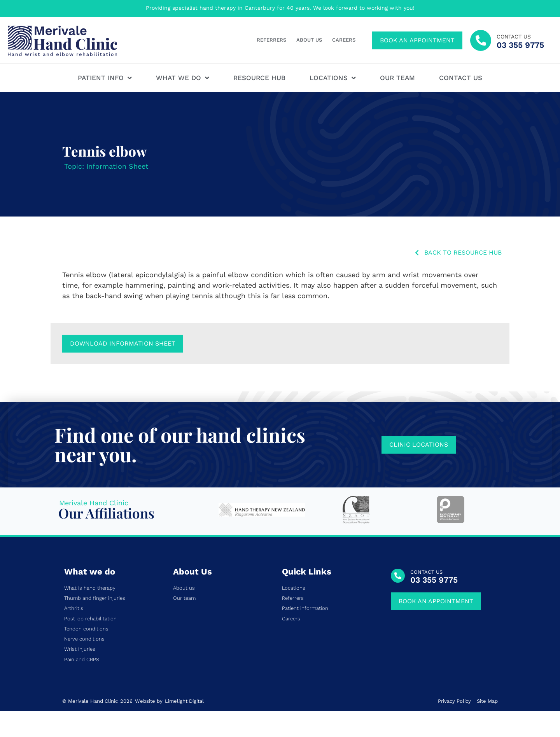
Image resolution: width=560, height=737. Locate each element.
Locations (333, 78)
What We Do (183, 78)
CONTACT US (426, 572)
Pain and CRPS (82, 660)
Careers (344, 40)
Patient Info (105, 78)
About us (309, 40)
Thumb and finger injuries (95, 598)
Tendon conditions (86, 629)
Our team (397, 78)
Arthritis (74, 608)
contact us (514, 37)
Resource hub (259, 78)
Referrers (271, 40)
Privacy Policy (454, 701)
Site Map (487, 701)
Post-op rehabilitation (90, 619)
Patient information (305, 608)
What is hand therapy (90, 588)
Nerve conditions (84, 639)
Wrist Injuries (80, 649)
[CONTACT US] (398, 576)
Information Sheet (117, 166)
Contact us (461, 78)
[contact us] (481, 40)
